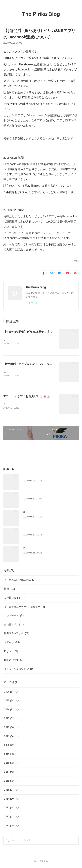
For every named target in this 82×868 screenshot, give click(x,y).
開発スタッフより (17, 634)
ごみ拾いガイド (15, 598)
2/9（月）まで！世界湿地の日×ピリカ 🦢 (46, 549)
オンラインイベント (19, 670)
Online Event (13, 661)
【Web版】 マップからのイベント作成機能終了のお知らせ (40, 364)
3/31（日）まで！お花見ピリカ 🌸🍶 (27, 397)
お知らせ (12, 643)
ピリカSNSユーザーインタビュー (24, 607)
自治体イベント (15, 625)
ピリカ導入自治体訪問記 (20, 581)
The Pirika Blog (41, 14)
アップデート (14, 616)
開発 (9, 590)
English (11, 652)
